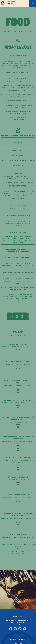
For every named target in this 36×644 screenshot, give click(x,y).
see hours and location (18, 602)
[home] (7, 3)
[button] (33, 3)
